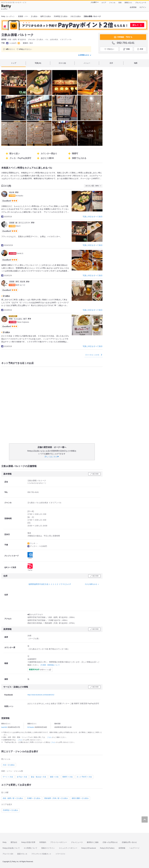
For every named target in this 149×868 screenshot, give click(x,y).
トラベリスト (60, 854)
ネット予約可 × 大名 (84, 777)
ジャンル (112, 3)
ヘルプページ (134, 848)
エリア (104, 3)
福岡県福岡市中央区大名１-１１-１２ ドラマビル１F (50, 584)
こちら (49, 737)
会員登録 (133, 7)
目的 (120, 3)
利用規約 (43, 842)
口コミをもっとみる (94, 355)
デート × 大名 (8, 777)
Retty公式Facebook (89, 848)
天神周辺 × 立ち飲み (10, 810)
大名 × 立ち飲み (9, 765)
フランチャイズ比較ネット (41, 854)
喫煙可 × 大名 (68, 777)
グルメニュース (141, 3)
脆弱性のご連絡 (93, 842)
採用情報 (122, 848)
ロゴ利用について (31, 848)
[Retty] (6, 7)
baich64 (4, 727)
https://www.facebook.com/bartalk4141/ (41, 695)
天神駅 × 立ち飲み (34, 798)
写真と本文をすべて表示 (93, 217)
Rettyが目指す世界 (28, 842)
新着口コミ (128, 3)
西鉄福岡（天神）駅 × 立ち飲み (56, 798)
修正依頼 (95, 474)
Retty (4, 842)
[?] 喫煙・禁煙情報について (50, 665)
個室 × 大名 (54, 777)
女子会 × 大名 (22, 777)
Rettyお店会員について (11, 848)
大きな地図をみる (91, 584)
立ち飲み (6, 296)
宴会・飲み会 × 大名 (39, 777)
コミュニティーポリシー (68, 848)
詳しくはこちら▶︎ (52, 457)
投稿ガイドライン (48, 848)
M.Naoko (31, 727)
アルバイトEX (8, 854)
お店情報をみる (85, 55)
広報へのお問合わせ (110, 842)
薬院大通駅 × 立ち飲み (80, 798)
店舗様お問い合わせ (129, 842)
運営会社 (14, 842)
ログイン (143, 7)
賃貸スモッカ (22, 854)
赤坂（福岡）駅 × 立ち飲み (13, 798)
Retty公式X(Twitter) (107, 848)
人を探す (94, 2)
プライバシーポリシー (59, 842)
